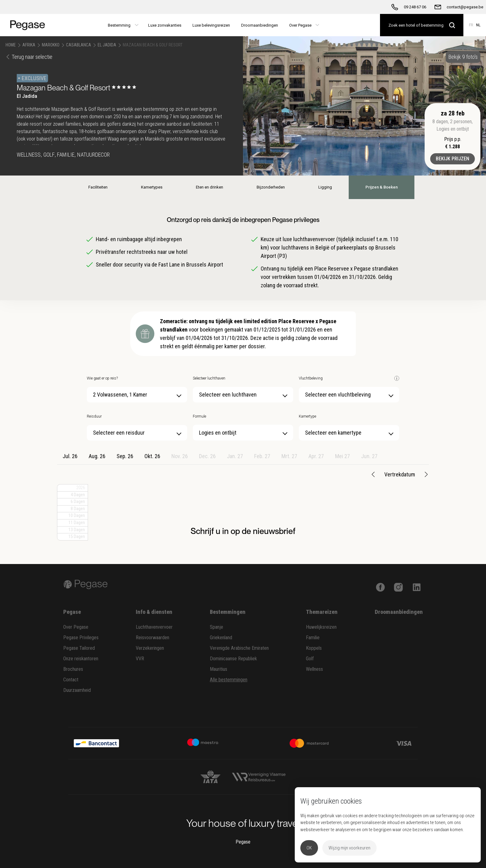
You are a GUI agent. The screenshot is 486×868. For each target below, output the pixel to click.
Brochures (73, 669)
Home (11, 45)
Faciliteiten (98, 187)
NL (478, 25)
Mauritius (219, 669)
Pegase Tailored (79, 648)
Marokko (51, 45)
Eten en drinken (210, 187)
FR (471, 25)
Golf (310, 659)
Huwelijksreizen (321, 627)
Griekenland (221, 638)
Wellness (314, 669)
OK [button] (309, 848)
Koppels (314, 648)
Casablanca (79, 45)
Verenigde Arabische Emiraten (239, 648)
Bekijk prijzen (453, 159)
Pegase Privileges (81, 638)
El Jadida (107, 45)
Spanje (216, 627)
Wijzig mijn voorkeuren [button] (349, 848)
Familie (313, 638)
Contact (71, 680)
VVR (140, 659)
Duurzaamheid (77, 690)
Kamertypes (152, 187)
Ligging (325, 187)
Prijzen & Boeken (382, 187)
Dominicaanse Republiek (233, 659)
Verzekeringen (150, 648)
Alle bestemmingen (229, 680)
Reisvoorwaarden (152, 638)
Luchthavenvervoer (154, 627)
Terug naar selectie (29, 57)
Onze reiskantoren (81, 659)
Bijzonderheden (271, 187)
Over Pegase (76, 627)
